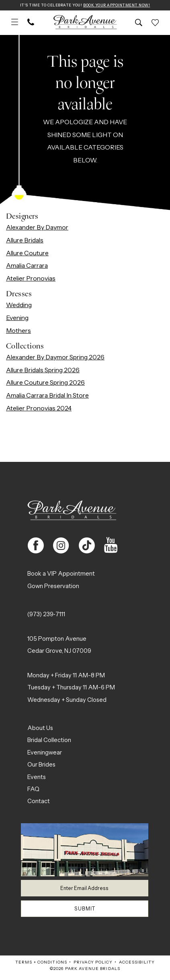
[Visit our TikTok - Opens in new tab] (87, 546)
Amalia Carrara (27, 266)
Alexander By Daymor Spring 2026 (55, 358)
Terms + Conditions (41, 966)
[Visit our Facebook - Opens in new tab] (36, 546)
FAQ (33, 789)
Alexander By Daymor (37, 228)
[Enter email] (85, 889)
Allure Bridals (25, 241)
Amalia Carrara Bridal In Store (47, 396)
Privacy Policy (93, 966)
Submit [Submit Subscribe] (85, 912)
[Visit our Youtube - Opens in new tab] (111, 546)
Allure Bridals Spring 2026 (43, 370)
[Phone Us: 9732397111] (31, 23)
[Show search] (139, 23)
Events (37, 777)
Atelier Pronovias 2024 (39, 409)
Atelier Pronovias (31, 279)
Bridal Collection (49, 740)
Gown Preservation (53, 586)
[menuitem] (15, 23)
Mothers (18, 331)
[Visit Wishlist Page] (155, 23)
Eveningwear (45, 753)
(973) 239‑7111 (46, 615)
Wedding (19, 305)
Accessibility (137, 966)
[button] (15, 23)
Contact (39, 802)
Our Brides (41, 765)
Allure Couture (27, 253)
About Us (40, 728)
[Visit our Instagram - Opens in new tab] (61, 546)
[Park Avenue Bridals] (85, 23)
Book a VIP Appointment (61, 574)
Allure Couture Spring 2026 (45, 383)
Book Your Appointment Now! (119, 5)
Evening (17, 318)
